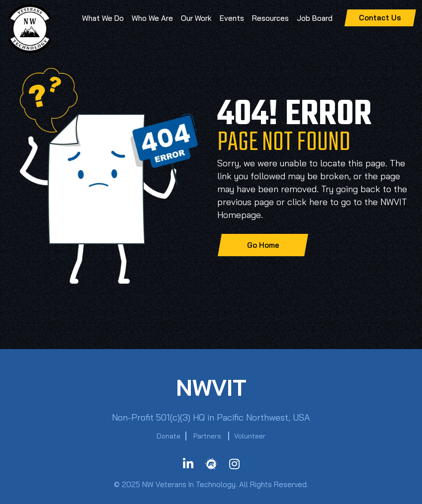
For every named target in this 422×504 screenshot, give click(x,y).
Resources (270, 18)
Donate (169, 436)
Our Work (196, 18)
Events (232, 18)
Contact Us (380, 18)
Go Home (263, 245)
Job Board (315, 18)
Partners (207, 436)
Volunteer (250, 436)
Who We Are (152, 18)
